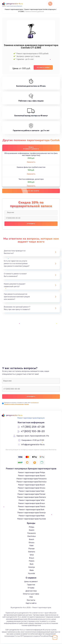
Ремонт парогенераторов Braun (32, 504)
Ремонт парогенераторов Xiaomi (32, 476)
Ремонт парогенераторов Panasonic (32, 479)
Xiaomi (32, 530)
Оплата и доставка (31, 594)
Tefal (32, 555)
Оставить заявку (43, 67)
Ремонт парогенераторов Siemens (32, 497)
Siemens (32, 552)
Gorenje (32, 567)
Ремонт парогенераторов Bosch (32, 485)
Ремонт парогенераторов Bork (32, 510)
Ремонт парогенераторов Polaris (32, 507)
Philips (32, 527)
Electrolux (32, 537)
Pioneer (32, 549)
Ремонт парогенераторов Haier (32, 491)
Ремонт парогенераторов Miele (32, 516)
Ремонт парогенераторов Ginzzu (32, 488)
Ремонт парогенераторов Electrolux (32, 482)
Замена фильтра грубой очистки (31, 167)
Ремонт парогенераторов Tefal (32, 500)
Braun (32, 558)
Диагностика (31, 591)
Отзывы (31, 588)
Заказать (31, 162)
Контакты (31, 600)
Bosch (32, 540)
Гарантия (31, 585)
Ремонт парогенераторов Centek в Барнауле (40, 9)
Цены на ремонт (31, 582)
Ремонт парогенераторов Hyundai (32, 519)
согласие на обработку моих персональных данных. (21, 404)
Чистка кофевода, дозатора (31, 179)
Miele (32, 570)
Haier (32, 546)
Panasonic (32, 533)
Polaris (32, 561)
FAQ (31, 597)
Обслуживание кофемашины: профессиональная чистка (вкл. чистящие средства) (31, 154)
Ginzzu (32, 543)
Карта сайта (31, 603)
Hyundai (32, 574)
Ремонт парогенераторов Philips (32, 473)
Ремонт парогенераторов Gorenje (32, 513)
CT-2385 (21, 12)
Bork (32, 564)
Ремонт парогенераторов (14, 9)
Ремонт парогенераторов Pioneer (32, 494)
